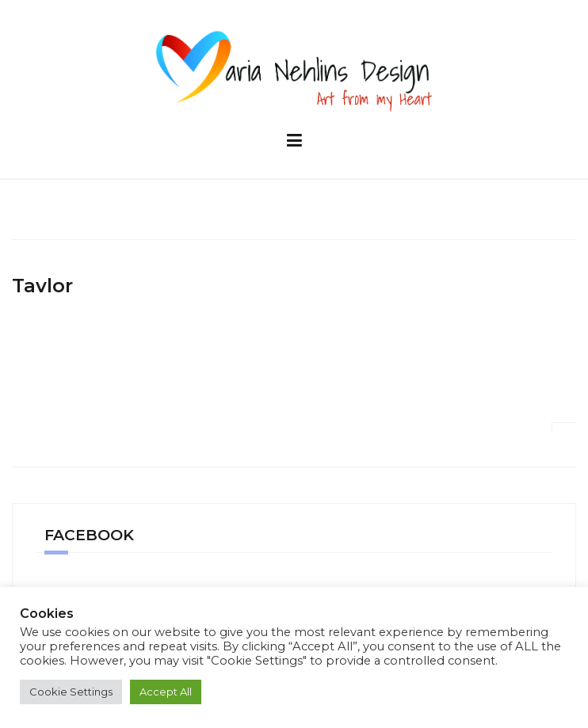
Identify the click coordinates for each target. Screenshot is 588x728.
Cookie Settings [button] (71, 692)
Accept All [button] (166, 692)
